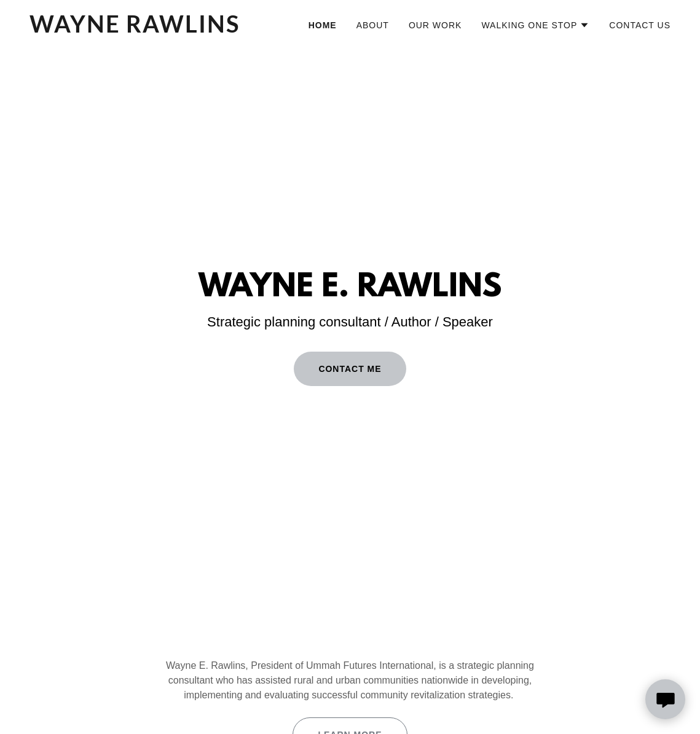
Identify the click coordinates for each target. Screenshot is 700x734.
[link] (142, 29)
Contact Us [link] (640, 25)
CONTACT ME (350, 369)
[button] (535, 25)
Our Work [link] (435, 25)
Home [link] (323, 25)
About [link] (373, 25)
